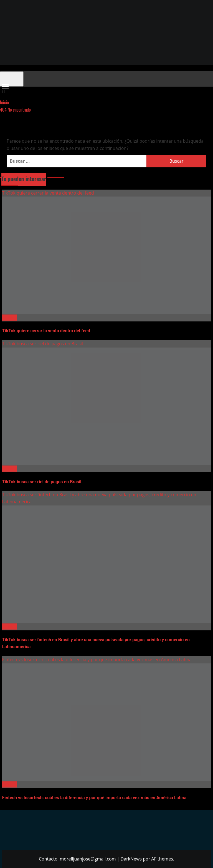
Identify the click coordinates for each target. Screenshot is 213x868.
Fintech (10, 318)
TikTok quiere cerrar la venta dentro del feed (48, 193)
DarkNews (131, 859)
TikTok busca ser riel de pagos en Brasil (43, 344)
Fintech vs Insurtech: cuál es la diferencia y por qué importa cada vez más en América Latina (97, 660)
